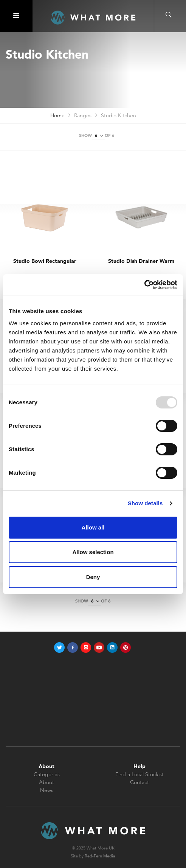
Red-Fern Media (100, 856)
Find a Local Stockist (139, 774)
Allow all (93, 527)
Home (57, 115)
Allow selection (93, 552)
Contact (139, 782)
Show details (145, 503)
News (47, 790)
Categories (47, 774)
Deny (93, 577)
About (46, 782)
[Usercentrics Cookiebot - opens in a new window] (144, 285)
